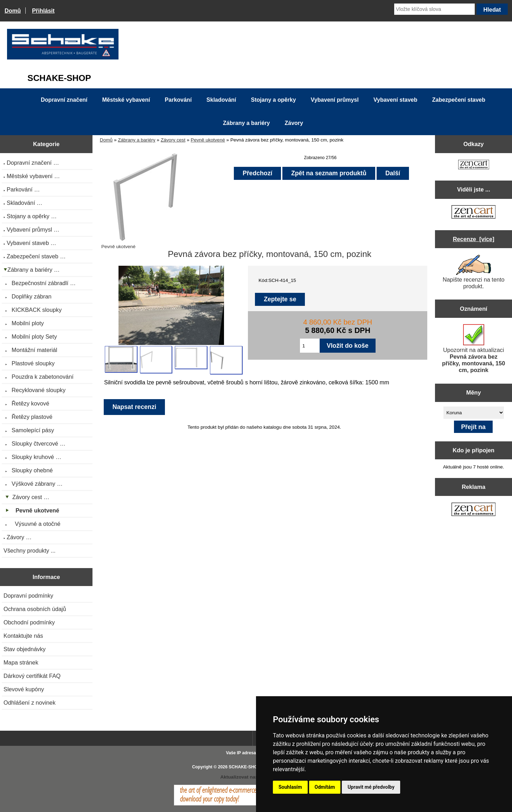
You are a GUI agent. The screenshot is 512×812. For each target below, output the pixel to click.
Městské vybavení (126, 100)
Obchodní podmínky (29, 622)
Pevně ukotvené (208, 140)
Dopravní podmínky (28, 596)
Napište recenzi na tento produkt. (474, 272)
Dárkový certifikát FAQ (32, 676)
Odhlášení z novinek (30, 703)
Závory (294, 123)
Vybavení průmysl (335, 100)
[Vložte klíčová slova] (434, 9)
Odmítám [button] (325, 787)
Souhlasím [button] (290, 787)
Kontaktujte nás (23, 636)
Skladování (221, 100)
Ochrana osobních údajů (35, 609)
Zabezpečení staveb (459, 100)
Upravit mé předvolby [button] (371, 787)
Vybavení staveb (395, 100)
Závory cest (173, 140)
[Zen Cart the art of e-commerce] (474, 165)
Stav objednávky (25, 649)
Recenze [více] (474, 239)
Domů (13, 11)
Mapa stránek (21, 662)
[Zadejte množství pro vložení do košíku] (310, 346)
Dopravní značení (64, 100)
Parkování (178, 100)
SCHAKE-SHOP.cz (247, 767)
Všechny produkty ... (30, 550)
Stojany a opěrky (274, 100)
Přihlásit (43, 11)
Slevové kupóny (24, 689)
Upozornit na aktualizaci (473, 349)
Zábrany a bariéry (137, 140)
